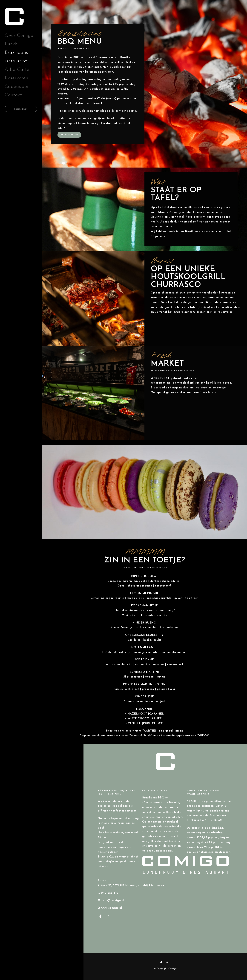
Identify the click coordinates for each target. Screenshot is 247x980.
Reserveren (17, 78)
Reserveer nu (69, 135)
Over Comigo (19, 36)
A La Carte (17, 70)
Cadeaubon (17, 87)
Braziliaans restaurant (16, 57)
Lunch (11, 44)
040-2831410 (110, 893)
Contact (13, 95)
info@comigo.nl (113, 900)
